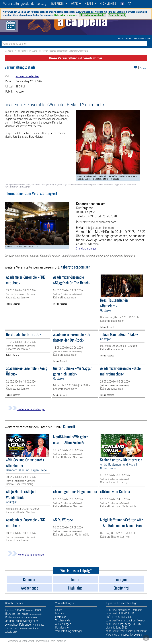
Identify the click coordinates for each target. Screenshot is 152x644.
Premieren (34, 618)
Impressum (42, 641)
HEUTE (89, 4)
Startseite (9, 51)
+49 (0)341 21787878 (102, 216)
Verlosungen (34, 614)
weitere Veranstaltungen (26, 409)
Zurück (143, 68)
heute (120, 38)
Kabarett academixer (58, 51)
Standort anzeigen (86, 249)
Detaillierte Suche (142, 38)
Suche (34, 51)
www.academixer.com (102, 222)
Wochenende (12, 617)
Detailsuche (62, 628)
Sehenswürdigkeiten (26, 621)
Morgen (9, 621)
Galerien (17, 628)
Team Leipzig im (58, 641)
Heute (28, 618)
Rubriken (58, 4)
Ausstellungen (27, 629)
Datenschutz (28, 641)
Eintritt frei (8, 629)
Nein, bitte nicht (117, 15)
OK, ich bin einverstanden (92, 15)
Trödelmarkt (29, 610)
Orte (74, 4)
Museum (22, 618)
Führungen (26, 625)
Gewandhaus (12, 625)
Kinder (40, 614)
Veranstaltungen (22, 51)
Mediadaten (14, 641)
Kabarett (43, 51)
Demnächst (9, 610)
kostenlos (61, 617)
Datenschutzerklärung (65, 15)
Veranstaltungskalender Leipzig (25, 4)
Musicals (26, 614)
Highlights (108, 4)
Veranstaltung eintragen (69, 631)
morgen (129, 38)
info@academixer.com (100, 228)
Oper (15, 632)
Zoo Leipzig (17, 614)
